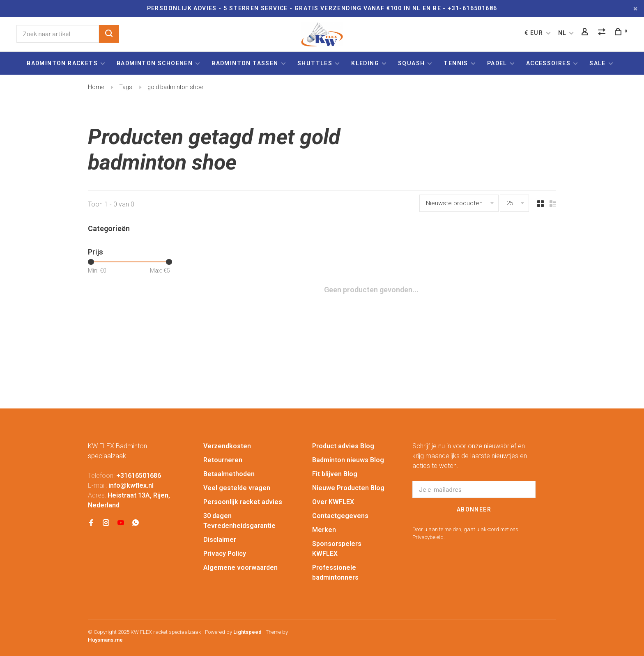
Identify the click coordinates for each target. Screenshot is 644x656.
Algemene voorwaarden (240, 568)
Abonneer (474, 509)
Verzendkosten (227, 446)
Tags (126, 87)
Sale (598, 63)
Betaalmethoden (229, 474)
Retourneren (223, 460)
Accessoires (548, 63)
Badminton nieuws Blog (348, 460)
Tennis (456, 63)
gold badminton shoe (175, 87)
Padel (497, 63)
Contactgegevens (340, 516)
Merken (324, 530)
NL (562, 33)
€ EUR (535, 33)
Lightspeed (247, 632)
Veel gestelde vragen (237, 488)
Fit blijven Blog (335, 474)
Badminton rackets (62, 63)
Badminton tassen (246, 63)
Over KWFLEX (333, 502)
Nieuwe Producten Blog (348, 488)
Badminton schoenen (155, 63)
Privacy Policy (225, 554)
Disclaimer (220, 540)
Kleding (365, 63)
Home (96, 87)
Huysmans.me (105, 640)
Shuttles (315, 63)
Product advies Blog (343, 446)
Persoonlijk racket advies (243, 502)
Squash (411, 63)
